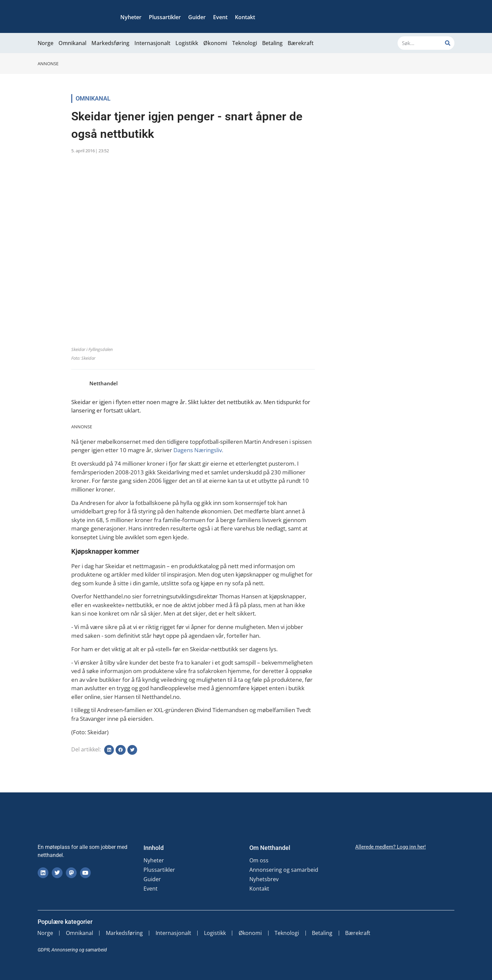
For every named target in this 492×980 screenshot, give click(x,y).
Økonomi (215, 43)
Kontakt (245, 17)
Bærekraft (301, 43)
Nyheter (131, 17)
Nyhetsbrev (264, 879)
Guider (197, 17)
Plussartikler (165, 17)
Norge (46, 43)
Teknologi (245, 43)
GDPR (44, 950)
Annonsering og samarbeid (284, 870)
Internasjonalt (152, 43)
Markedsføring (110, 43)
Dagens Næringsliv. (199, 450)
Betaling (272, 43)
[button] (109, 750)
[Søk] (448, 43)
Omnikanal (72, 43)
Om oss (259, 860)
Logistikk (187, 43)
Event (220, 17)
